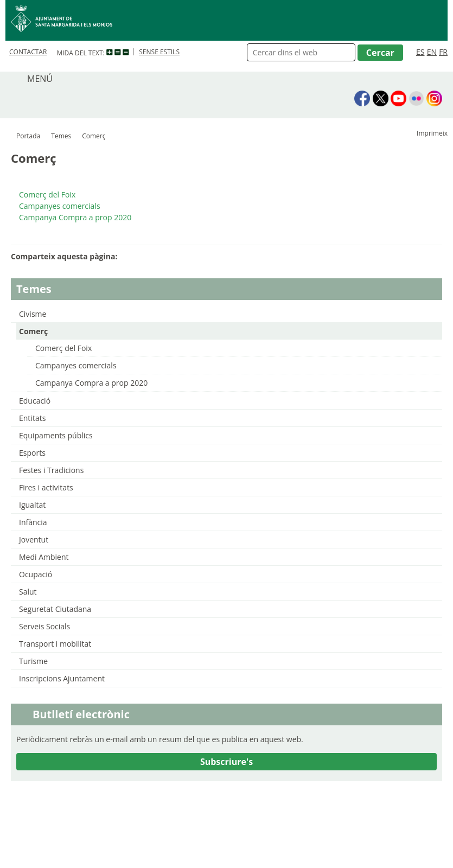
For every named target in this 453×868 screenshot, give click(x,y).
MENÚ (40, 79)
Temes (61, 136)
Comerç (33, 331)
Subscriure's (226, 762)
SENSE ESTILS (159, 52)
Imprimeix (432, 133)
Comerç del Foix (63, 348)
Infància (33, 522)
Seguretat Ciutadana (55, 609)
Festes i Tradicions (51, 470)
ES (420, 52)
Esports (32, 453)
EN (432, 52)
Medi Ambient (44, 557)
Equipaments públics (56, 435)
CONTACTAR (28, 52)
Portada (28, 136)
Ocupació (36, 574)
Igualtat (32, 505)
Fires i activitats (46, 487)
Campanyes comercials (76, 365)
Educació (35, 401)
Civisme (33, 314)
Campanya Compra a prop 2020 (91, 383)
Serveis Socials (44, 626)
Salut (28, 592)
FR (443, 52)
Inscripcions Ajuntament (62, 678)
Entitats (32, 418)
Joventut (34, 540)
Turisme (33, 661)
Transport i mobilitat (55, 644)
